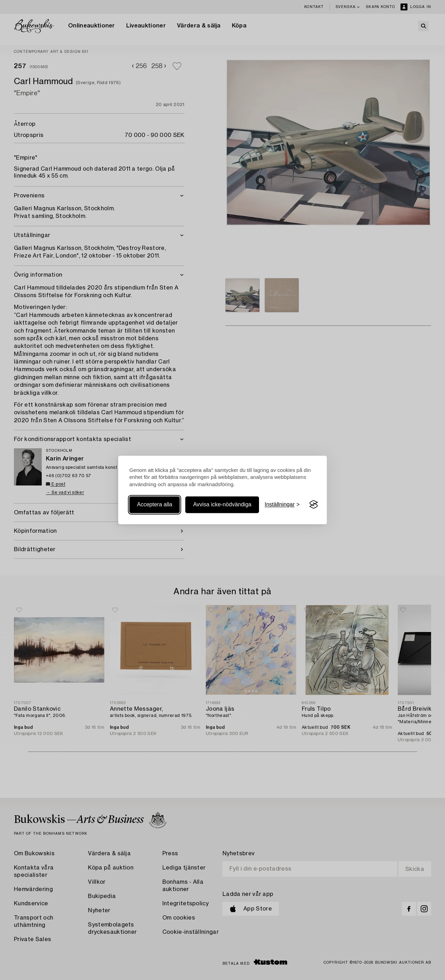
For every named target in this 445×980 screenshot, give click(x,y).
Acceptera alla (155, 504)
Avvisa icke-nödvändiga (222, 504)
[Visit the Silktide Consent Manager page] (314, 505)
